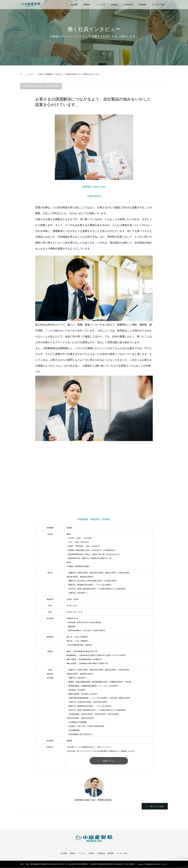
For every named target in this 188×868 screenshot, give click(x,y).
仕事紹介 (87, 5)
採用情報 (143, 5)
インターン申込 (158, 5)
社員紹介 (115, 5)
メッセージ (101, 5)
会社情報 (74, 5)
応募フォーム (109, 761)
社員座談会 (129, 5)
